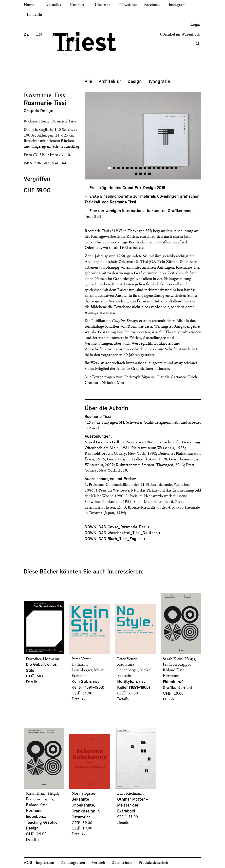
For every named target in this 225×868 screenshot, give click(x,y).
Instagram (177, 5)
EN (39, 35)
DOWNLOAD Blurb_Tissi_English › (115, 539)
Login (195, 25)
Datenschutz (122, 863)
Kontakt (77, 5)
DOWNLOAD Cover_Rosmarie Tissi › (117, 527)
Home (29, 5)
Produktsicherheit (153, 863)
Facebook (152, 5)
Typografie (159, 81)
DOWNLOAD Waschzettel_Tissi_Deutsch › (122, 533)
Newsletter (128, 5)
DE (26, 34)
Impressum (45, 863)
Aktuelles (53, 5)
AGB (28, 863)
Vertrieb (98, 863)
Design (135, 81)
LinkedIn (35, 15)
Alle (88, 81)
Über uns (102, 5)
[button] (114, 136)
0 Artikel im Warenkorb (180, 35)
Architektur (110, 81)
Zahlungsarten (73, 863)
